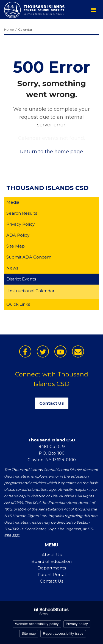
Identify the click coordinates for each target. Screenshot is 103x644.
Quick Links (18, 304)
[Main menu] (93, 10)
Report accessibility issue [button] (63, 634)
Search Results (22, 213)
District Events (21, 279)
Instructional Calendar (40, 291)
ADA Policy (18, 235)
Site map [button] (29, 634)
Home (9, 29)
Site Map (16, 246)
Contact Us (51, 581)
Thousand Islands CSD (47, 188)
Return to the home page (51, 152)
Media (13, 202)
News (12, 268)
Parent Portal (52, 575)
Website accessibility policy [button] (37, 624)
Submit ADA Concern (29, 257)
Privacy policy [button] (77, 624)
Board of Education (51, 561)
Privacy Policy (20, 224)
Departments (52, 568)
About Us (52, 555)
